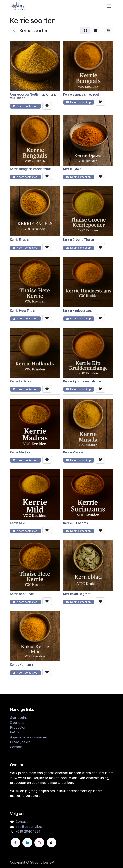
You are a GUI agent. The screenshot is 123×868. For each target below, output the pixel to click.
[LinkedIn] (27, 843)
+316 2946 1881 (28, 831)
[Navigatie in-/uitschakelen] (109, 6)
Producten (18, 727)
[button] (47, 106)
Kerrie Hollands (21, 382)
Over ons (17, 722)
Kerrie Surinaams (75, 523)
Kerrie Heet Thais (22, 311)
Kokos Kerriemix (21, 665)
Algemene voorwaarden (28, 737)
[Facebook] (15, 843)
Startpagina (19, 718)
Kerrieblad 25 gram (77, 594)
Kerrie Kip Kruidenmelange (82, 382)
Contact (16, 747)
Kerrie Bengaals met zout (81, 94)
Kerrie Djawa (72, 169)
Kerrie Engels (19, 240)
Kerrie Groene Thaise (79, 240)
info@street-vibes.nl (31, 827)
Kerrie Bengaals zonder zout (30, 169)
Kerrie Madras (20, 452)
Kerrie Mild (17, 523)
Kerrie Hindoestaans (78, 311)
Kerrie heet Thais (22, 594)
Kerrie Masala (73, 452)
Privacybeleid (20, 742)
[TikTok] (51, 843)
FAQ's (14, 732)
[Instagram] (39, 843)
